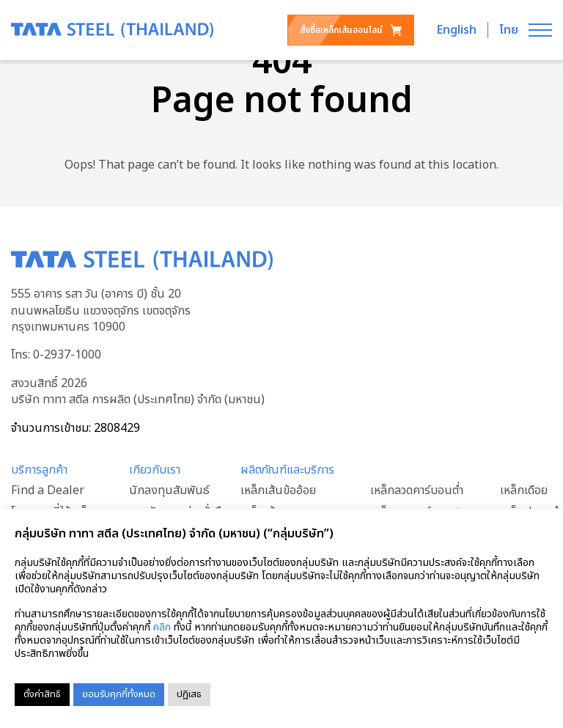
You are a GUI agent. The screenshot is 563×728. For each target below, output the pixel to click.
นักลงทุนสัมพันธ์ (169, 490)
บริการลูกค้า (39, 470)
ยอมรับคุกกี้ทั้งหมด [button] (119, 694)
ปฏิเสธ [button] (189, 694)
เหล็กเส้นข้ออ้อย (278, 490)
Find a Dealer (48, 490)
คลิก (162, 627)
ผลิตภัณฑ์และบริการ (287, 470)
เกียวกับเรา (155, 470)
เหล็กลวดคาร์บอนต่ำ (417, 490)
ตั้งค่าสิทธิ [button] (42, 694)
